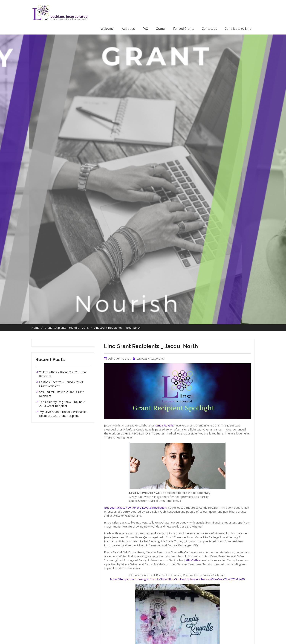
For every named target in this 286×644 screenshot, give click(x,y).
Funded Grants (184, 29)
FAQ (145, 29)
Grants (161, 29)
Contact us (209, 29)
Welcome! (107, 29)
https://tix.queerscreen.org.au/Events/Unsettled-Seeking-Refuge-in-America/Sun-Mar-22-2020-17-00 (177, 579)
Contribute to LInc (238, 29)
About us (128, 29)
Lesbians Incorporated (150, 358)
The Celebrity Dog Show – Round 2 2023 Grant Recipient (62, 404)
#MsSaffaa (193, 560)
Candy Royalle (164, 425)
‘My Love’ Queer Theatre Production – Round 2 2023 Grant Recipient (64, 414)
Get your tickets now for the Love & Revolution (135, 507)
